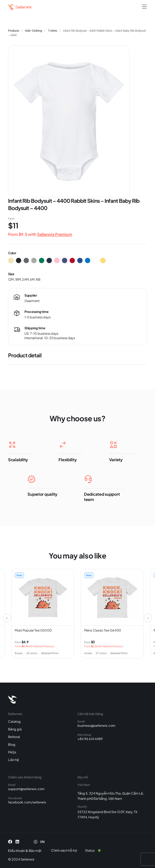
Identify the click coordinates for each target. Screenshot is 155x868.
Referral (14, 737)
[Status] (95, 850)
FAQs (12, 752)
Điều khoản (17, 851)
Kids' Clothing (34, 31)
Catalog (14, 721)
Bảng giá (15, 729)
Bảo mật (35, 851)
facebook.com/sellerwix (27, 802)
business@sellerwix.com (96, 725)
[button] (144, 7)
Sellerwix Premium (54, 234)
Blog (12, 744)
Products (14, 31)
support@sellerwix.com (26, 789)
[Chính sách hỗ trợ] (67, 850)
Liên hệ (14, 760)
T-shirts (53, 31)
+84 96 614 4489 (90, 739)
